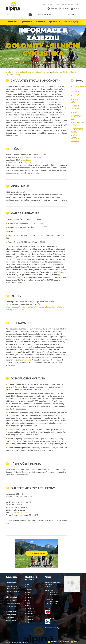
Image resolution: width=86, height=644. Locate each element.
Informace (64, 4)
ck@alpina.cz (46, 15)
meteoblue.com (30, 157)
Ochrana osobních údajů (52, 628)
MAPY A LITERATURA (25, 213)
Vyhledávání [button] (54, 22)
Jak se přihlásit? (48, 4)
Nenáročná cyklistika (14, 603)
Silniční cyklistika (69, 72)
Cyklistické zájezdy (67, 62)
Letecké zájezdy (11, 615)
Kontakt (77, 4)
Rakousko (30, 614)
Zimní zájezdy (10, 618)
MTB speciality (12, 606)
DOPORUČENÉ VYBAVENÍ (28, 378)
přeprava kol (27, 360)
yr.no (39, 157)
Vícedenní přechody (13, 591)
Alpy (60, 72)
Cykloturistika (11, 601)
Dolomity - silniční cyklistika (43, 50)
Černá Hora (30, 587)
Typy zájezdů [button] (26, 22)
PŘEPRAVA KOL (21, 323)
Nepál (28, 603)
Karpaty (29, 598)
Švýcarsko (30, 622)
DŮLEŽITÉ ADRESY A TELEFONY (76, 138)
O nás (71, 4)
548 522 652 (74, 15)
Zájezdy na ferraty (11, 612)
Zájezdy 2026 (13, 22)
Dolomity (55, 72)
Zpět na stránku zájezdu (37, 553)
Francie (29, 592)
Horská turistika (12, 586)
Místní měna (17, 387)
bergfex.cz (27, 160)
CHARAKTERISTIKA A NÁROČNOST (34, 81)
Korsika (29, 600)
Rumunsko (30, 616)
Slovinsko (30, 619)
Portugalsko (30, 608)
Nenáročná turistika (13, 589)
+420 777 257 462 (51, 604)
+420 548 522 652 (51, 602)
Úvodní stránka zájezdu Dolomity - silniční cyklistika (26, 72)
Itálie (49, 72)
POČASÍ (76, 95)
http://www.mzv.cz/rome (20, 513)
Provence (30, 611)
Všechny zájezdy (11, 620)
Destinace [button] (40, 22)
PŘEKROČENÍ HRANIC (26, 464)
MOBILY (76, 112)
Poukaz (57, 4)
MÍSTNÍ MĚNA (20, 186)
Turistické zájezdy (11, 583)
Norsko (29, 606)
